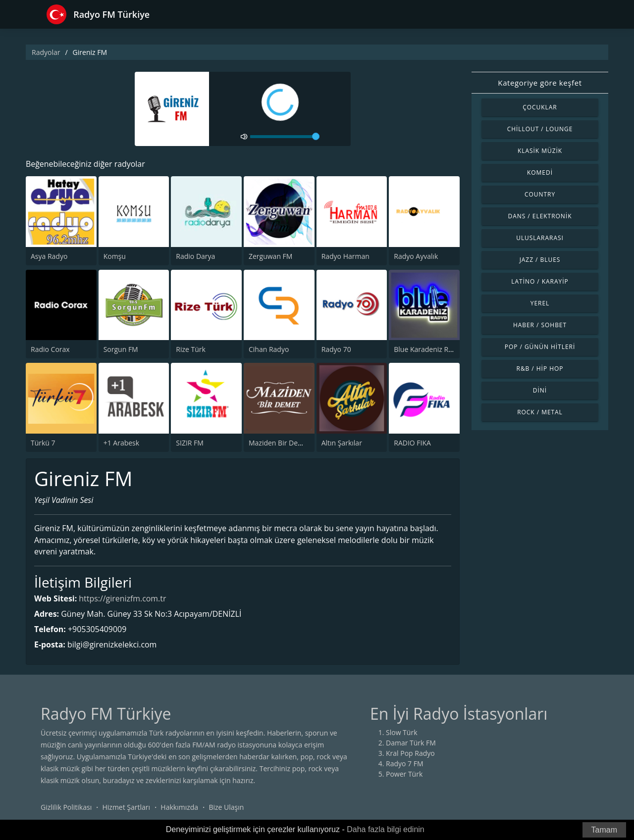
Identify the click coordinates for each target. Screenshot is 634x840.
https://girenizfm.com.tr (123, 599)
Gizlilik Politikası (66, 808)
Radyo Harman (345, 256)
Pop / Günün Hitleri (540, 347)
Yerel (540, 303)
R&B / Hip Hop (540, 369)
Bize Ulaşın (226, 808)
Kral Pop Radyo (410, 754)
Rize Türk (191, 349)
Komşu (115, 256)
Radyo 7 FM (405, 764)
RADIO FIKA (412, 443)
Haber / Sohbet (540, 325)
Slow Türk (402, 733)
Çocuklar (540, 107)
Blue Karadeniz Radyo (429, 349)
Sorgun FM (121, 349)
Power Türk (404, 774)
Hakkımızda (179, 808)
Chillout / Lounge (540, 129)
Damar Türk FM (411, 743)
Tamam (604, 830)
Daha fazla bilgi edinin (386, 829)
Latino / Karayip (540, 281)
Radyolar (46, 52)
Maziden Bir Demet (280, 443)
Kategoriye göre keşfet (540, 83)
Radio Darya (195, 256)
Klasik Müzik (540, 151)
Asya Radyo (49, 256)
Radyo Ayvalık (416, 256)
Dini (540, 390)
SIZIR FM (190, 443)
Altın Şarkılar (342, 443)
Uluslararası (540, 238)
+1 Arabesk (121, 443)
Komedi (540, 173)
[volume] (285, 137)
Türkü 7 (43, 443)
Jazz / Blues (540, 260)
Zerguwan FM (270, 256)
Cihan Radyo (269, 349)
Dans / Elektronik (540, 216)
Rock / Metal (540, 412)
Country (540, 194)
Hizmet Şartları (126, 808)
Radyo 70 (336, 349)
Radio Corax (50, 349)
